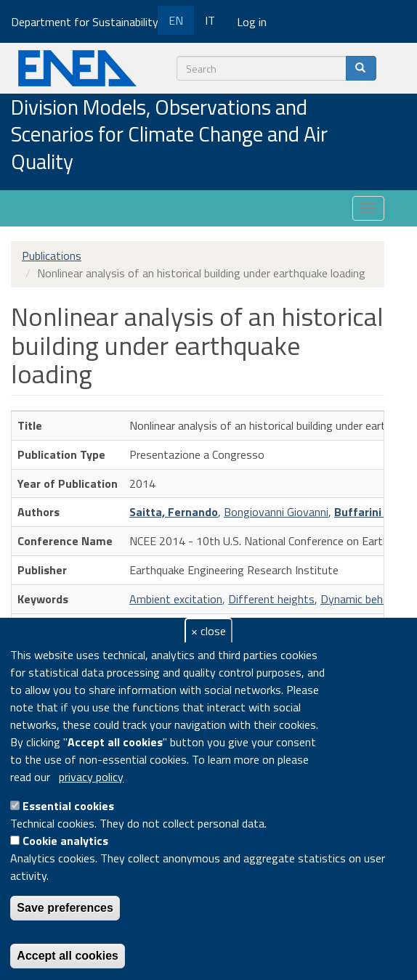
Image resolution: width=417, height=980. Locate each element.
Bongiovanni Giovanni (276, 512)
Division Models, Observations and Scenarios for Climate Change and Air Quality (169, 135)
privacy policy (91, 777)
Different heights (271, 599)
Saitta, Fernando (174, 512)
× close (208, 631)
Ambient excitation (176, 599)
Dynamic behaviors (367, 599)
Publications (52, 256)
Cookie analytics (65, 841)
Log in (252, 22)
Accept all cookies (68, 956)
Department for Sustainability (90, 22)
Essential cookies (68, 806)
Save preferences (65, 908)
